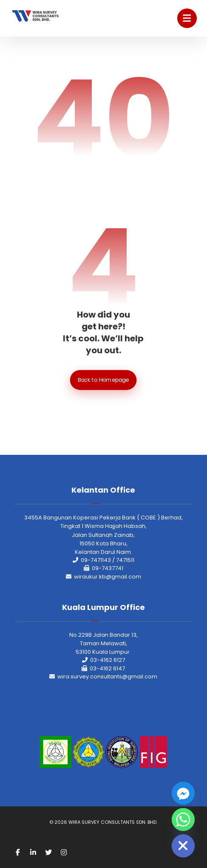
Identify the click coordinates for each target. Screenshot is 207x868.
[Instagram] (64, 852)
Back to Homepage (103, 380)
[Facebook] (18, 852)
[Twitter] (48, 852)
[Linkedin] (33, 852)
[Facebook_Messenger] (183, 793)
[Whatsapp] (183, 820)
